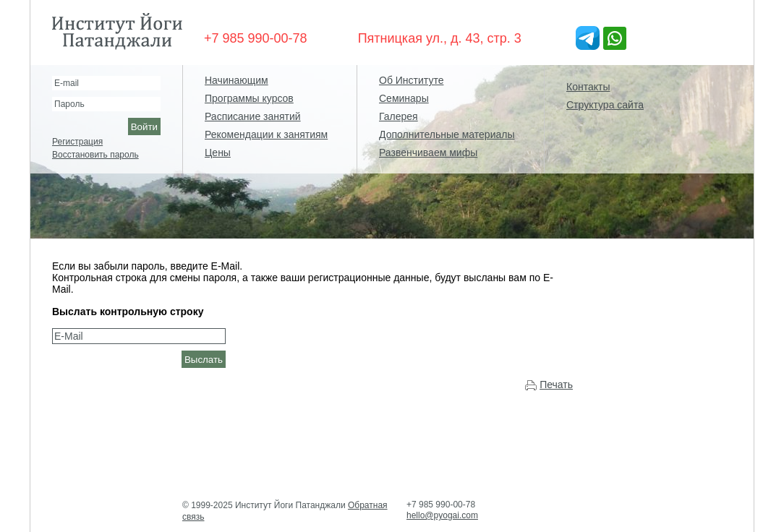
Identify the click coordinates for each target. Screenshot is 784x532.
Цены (218, 153)
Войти (144, 127)
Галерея (399, 116)
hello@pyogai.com (442, 515)
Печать (556, 385)
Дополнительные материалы (447, 134)
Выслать (204, 360)
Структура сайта (605, 105)
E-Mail (69, 336)
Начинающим (237, 80)
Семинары (404, 98)
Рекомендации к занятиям (266, 134)
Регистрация (77, 142)
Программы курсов (249, 98)
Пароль (69, 104)
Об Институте (411, 80)
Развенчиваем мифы (428, 153)
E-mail (67, 83)
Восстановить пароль (95, 155)
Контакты (588, 87)
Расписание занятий (253, 116)
